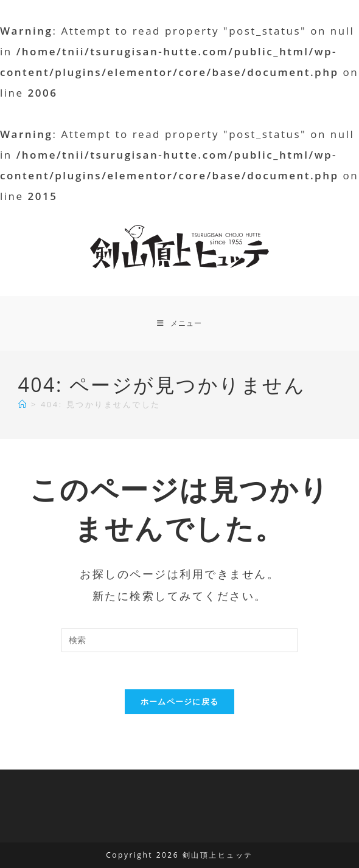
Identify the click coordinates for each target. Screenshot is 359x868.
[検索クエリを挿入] (179, 640)
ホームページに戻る (180, 701)
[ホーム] (23, 404)
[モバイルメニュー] (179, 323)
